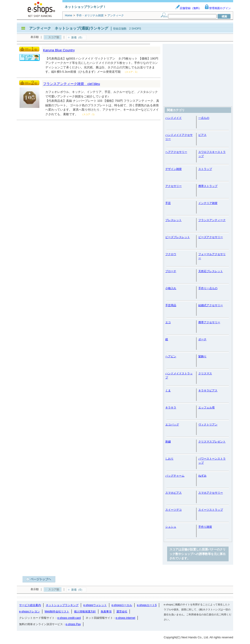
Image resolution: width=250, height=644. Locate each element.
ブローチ (171, 271)
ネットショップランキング (62, 605)
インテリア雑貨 (208, 203)
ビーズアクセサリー (211, 237)
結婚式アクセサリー (211, 305)
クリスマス (205, 373)
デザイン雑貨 (173, 169)
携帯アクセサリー (209, 322)
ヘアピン (171, 356)
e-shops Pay (73, 624)
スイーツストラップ (211, 510)
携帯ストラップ (208, 186)
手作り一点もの (208, 288)
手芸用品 (171, 305)
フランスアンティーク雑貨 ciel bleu (71, 84)
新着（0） (78, 37)
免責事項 (106, 612)
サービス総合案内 (30, 605)
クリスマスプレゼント (212, 442)
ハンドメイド (173, 118)
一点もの (204, 118)
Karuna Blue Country (59, 50)
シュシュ (171, 527)
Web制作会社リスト (57, 612)
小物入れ (171, 288)
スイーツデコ (173, 510)
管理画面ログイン (218, 8)
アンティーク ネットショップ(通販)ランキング (69, 28)
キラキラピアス (208, 390)
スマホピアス (173, 493)
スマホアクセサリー (211, 493)
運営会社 (122, 612)
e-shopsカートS (147, 605)
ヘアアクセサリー (176, 152)
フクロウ (171, 254)
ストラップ (205, 169)
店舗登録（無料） (188, 8)
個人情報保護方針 (85, 612)
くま (168, 390)
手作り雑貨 (205, 527)
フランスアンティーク (212, 220)
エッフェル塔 (207, 408)
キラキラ (171, 408)
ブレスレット (173, 220)
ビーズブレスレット (178, 237)
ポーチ (202, 339)
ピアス (202, 135)
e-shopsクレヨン (29, 612)
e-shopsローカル (122, 605)
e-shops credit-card (69, 618)
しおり (169, 459)
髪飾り (202, 356)
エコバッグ (172, 425)
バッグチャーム (175, 476)
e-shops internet (125, 618)
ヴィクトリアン (208, 425)
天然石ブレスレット (211, 271)
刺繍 (168, 442)
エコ (168, 322)
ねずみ (202, 476)
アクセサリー (173, 186)
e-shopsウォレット (95, 605)
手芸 (168, 203)
